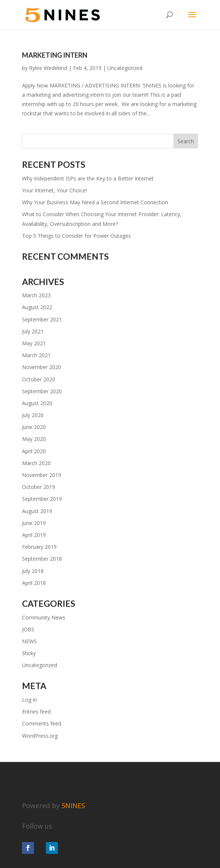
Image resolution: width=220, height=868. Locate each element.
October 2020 (39, 379)
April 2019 (34, 535)
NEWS (29, 641)
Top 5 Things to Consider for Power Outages (76, 236)
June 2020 (34, 427)
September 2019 (42, 499)
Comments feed (42, 723)
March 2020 (36, 463)
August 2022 (37, 307)
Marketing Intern (55, 55)
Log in (29, 700)
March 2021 (36, 355)
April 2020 (34, 451)
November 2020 (42, 367)
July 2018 (33, 571)
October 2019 (39, 487)
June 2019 (34, 523)
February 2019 (39, 547)
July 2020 (33, 415)
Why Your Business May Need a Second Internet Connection (95, 202)
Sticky (29, 653)
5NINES (73, 805)
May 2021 (34, 343)
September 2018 (42, 559)
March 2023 (36, 295)
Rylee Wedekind (48, 68)
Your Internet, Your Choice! (54, 190)
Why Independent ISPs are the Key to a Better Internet (88, 178)
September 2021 (42, 319)
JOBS (28, 629)
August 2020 (37, 403)
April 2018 (34, 583)
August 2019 (37, 511)
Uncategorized (125, 68)
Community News (44, 617)
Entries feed (36, 712)
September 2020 (42, 391)
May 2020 (34, 439)
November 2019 (42, 475)
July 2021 (33, 331)
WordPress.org (40, 736)
